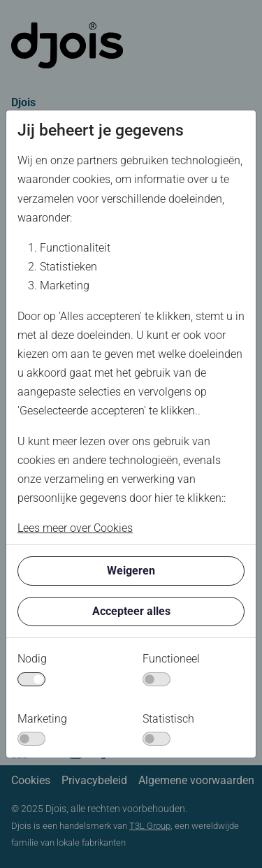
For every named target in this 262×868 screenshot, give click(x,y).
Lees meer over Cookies (75, 528)
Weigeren (131, 571)
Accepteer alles (131, 611)
